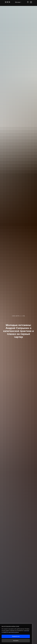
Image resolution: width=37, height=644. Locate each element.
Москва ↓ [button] (18, 2)
